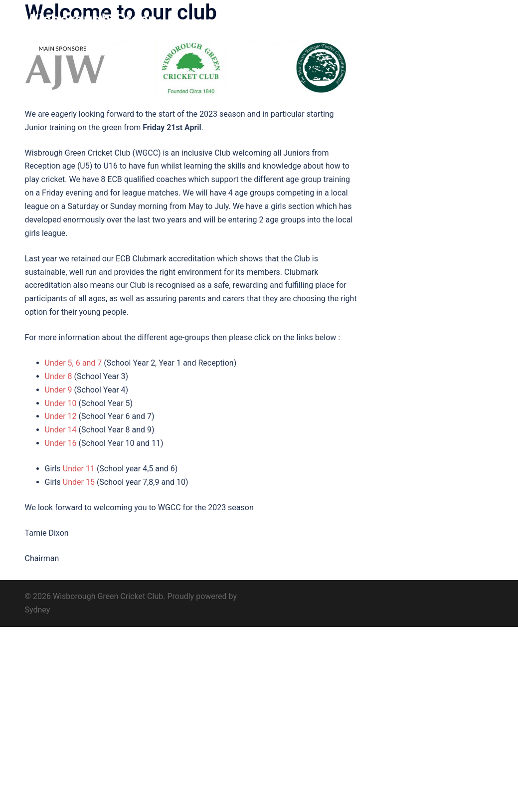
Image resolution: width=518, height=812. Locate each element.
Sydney (38, 610)
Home (238, 29)
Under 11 (79, 469)
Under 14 (61, 430)
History (305, 29)
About (271, 29)
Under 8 (59, 376)
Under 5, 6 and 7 (74, 363)
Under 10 (62, 403)
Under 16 (61, 443)
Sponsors (387, 29)
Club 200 (345, 29)
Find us (428, 29)
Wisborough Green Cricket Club (91, 29)
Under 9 (59, 390)
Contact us (470, 29)
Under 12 (61, 416)
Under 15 (79, 482)
